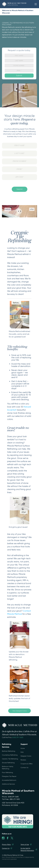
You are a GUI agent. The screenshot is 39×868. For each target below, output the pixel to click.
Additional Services (8, 784)
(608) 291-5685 (18, 737)
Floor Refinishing (7, 772)
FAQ (22, 752)
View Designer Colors (20, 711)
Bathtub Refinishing (9, 751)
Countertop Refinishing (10, 755)
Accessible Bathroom (9, 780)
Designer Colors (26, 756)
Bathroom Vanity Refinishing (8, 768)
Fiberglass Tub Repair (9, 776)
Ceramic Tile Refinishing (10, 759)
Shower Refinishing (8, 763)
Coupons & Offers (27, 764)
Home (23, 748)
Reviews (23, 760)
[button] (36, 4)
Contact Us (24, 768)
